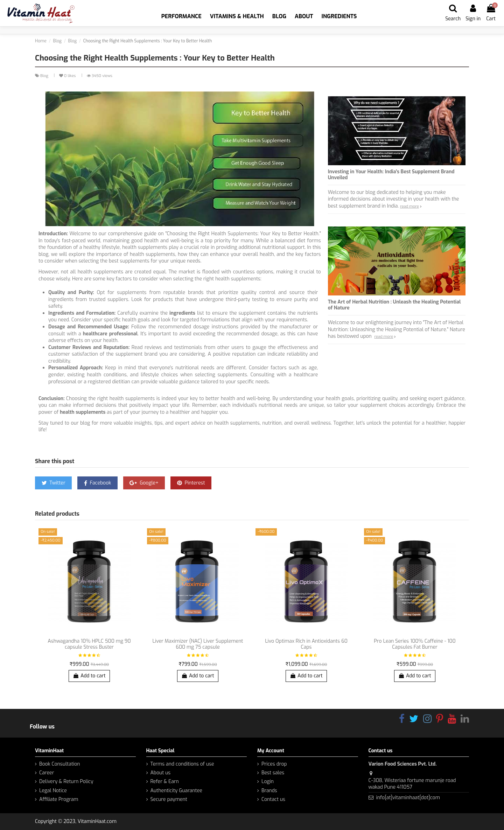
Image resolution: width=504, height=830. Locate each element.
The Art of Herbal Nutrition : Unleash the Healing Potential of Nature (394, 305)
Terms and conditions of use (182, 764)
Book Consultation (60, 764)
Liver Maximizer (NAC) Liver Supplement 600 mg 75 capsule (198, 644)
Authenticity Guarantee (176, 791)
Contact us (273, 799)
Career (47, 773)
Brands (269, 791)
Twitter (54, 483)
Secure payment (169, 799)
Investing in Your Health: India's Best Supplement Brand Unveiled (391, 175)
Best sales (273, 773)
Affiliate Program (59, 799)
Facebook (98, 483)
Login (268, 782)
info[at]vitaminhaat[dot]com (408, 798)
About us (161, 773)
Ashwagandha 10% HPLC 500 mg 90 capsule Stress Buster (89, 644)
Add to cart (89, 676)
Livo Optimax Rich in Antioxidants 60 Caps (306, 644)
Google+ (144, 483)
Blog (45, 76)
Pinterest (191, 483)
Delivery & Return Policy (66, 782)
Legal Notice (53, 791)
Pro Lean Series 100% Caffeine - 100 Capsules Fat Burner (415, 644)
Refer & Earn (165, 782)
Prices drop (274, 764)
